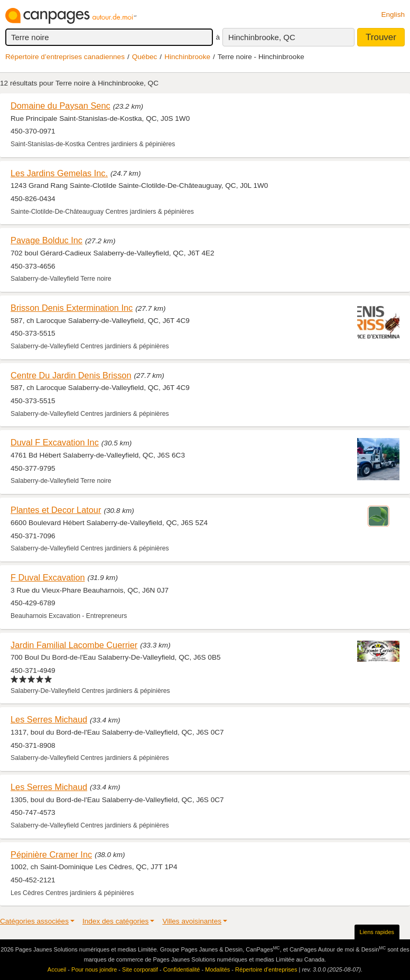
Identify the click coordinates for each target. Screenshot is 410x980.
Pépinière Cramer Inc (51, 854)
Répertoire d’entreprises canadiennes (65, 57)
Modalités (217, 969)
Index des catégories (115, 921)
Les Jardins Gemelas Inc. (59, 173)
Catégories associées (34, 921)
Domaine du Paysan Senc (60, 106)
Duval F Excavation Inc (55, 442)
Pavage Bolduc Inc (46, 240)
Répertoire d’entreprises (266, 969)
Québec (145, 57)
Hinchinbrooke (187, 57)
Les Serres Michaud (49, 719)
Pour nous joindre (94, 969)
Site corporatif (140, 969)
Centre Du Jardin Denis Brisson (71, 375)
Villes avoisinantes (192, 921)
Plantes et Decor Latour (56, 510)
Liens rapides (377, 932)
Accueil (57, 969)
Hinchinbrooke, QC (262, 37)
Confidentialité (182, 969)
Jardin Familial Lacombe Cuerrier (74, 645)
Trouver (381, 37)
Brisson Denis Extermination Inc (72, 308)
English (393, 15)
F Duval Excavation (48, 577)
